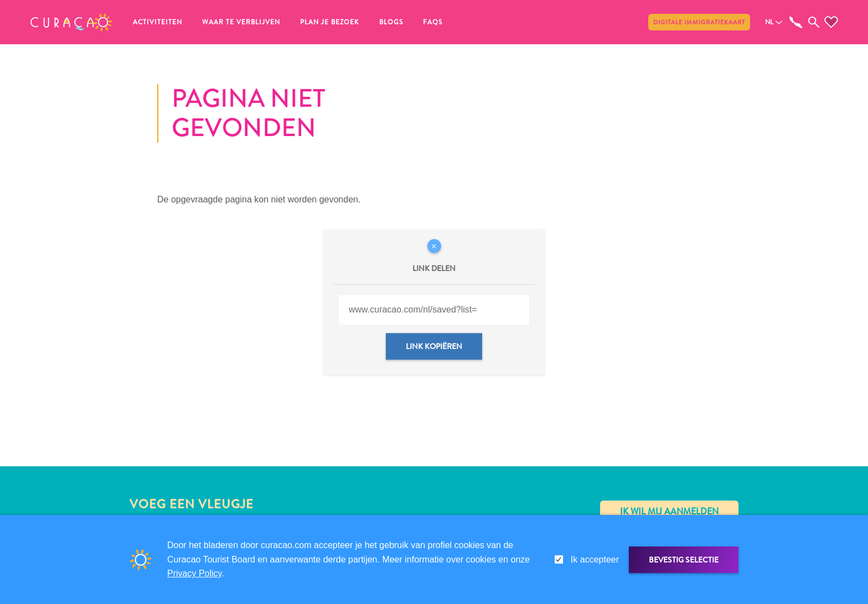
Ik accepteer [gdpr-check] (595, 559)
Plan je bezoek (330, 22)
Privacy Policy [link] (194, 573)
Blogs (391, 22)
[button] (71, 22)
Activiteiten (157, 22)
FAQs (433, 22)
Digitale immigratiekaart (699, 22)
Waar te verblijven (241, 22)
